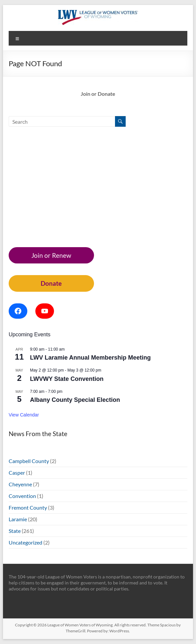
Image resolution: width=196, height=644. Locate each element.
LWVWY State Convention (67, 379)
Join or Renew (51, 255)
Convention (22, 496)
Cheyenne (20, 484)
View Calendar (24, 415)
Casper (17, 473)
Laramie (18, 519)
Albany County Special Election (75, 400)
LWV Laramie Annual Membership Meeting (90, 358)
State (15, 531)
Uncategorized (25, 542)
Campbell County (29, 461)
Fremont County (28, 507)
